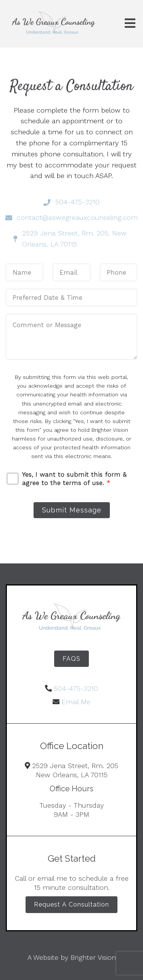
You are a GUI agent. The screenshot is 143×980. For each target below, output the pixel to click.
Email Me (76, 702)
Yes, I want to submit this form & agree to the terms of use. (74, 479)
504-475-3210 (76, 688)
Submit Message (72, 510)
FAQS (71, 659)
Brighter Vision (93, 957)
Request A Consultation (71, 904)
